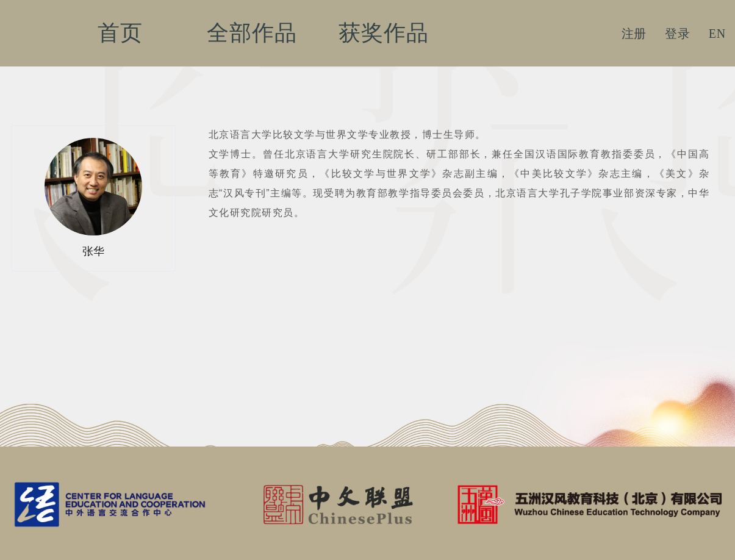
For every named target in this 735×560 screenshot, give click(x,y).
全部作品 (252, 33)
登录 (678, 34)
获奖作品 (383, 33)
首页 (120, 33)
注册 (634, 34)
